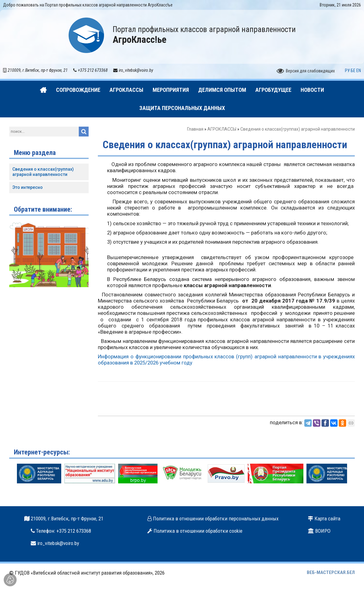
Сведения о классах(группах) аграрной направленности (43, 172)
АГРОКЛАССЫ (222, 129)
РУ (347, 71)
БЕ (353, 71)
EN (359, 71)
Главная (195, 129)
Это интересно (28, 187)
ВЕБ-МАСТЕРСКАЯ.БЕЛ (331, 572)
